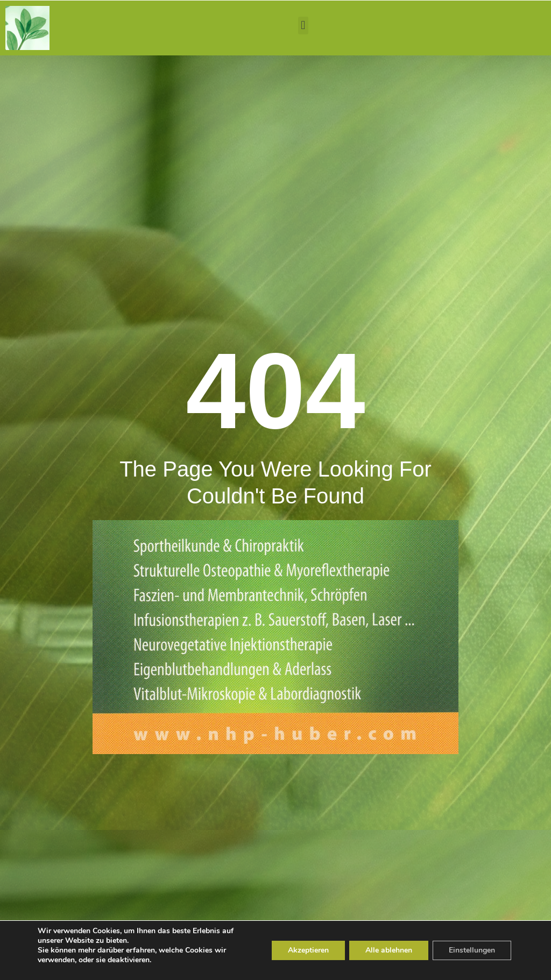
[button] (303, 26)
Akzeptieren (308, 950)
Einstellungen (472, 950)
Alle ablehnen (389, 950)
